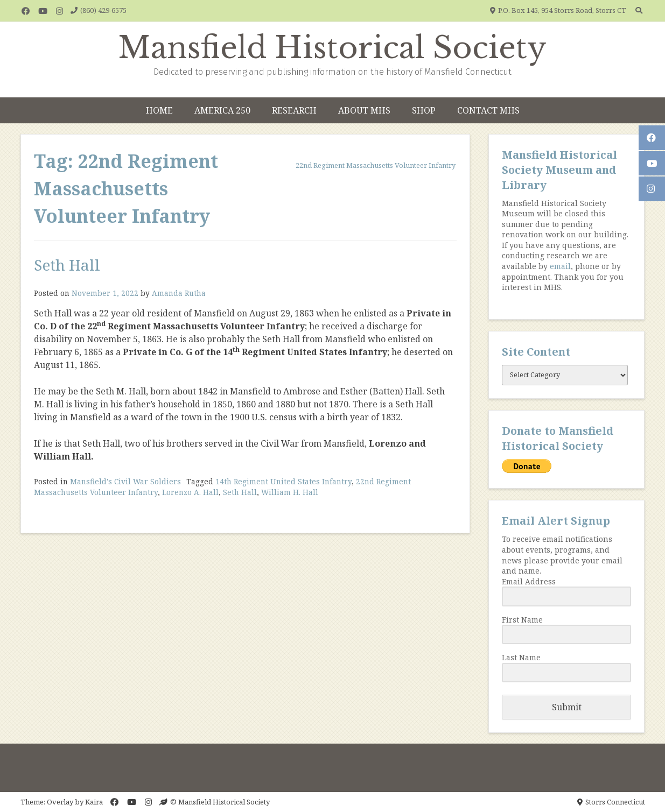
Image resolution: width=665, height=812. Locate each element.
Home (159, 110)
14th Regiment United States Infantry (283, 481)
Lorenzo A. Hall (190, 492)
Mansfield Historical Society (332, 48)
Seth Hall (67, 265)
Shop (424, 110)
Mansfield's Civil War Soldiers (125, 481)
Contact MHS (488, 110)
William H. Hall (290, 492)
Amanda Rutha (179, 293)
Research (294, 110)
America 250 (222, 110)
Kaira (94, 802)
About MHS (364, 110)
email (560, 266)
